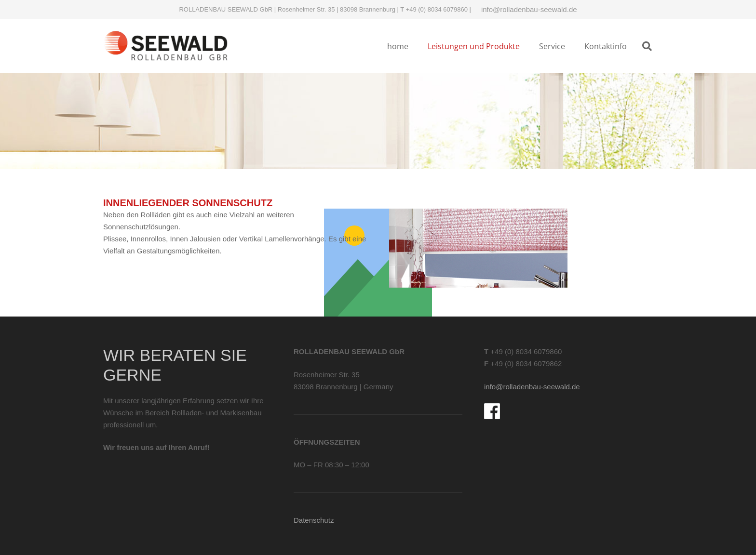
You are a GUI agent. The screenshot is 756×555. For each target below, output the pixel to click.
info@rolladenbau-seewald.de (529, 9)
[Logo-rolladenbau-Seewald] (166, 46)
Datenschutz (314, 520)
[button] (647, 46)
